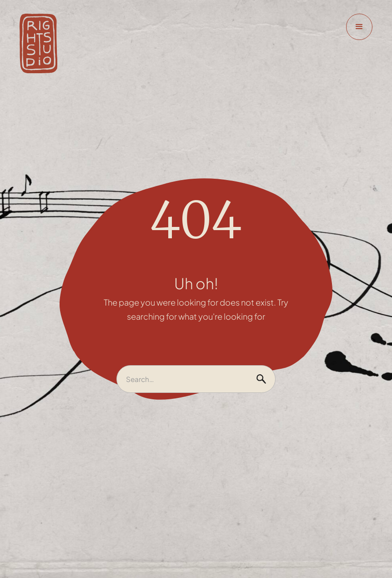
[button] (359, 27)
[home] (38, 44)
